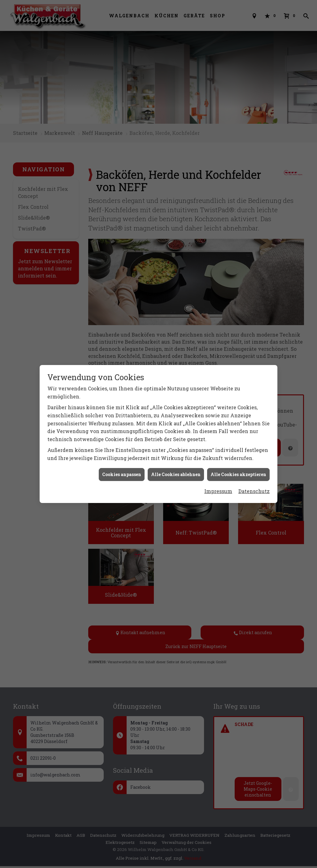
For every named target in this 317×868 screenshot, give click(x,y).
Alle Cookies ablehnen (176, 474)
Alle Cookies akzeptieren (238, 474)
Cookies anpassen (122, 474)
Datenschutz (254, 491)
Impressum (218, 491)
